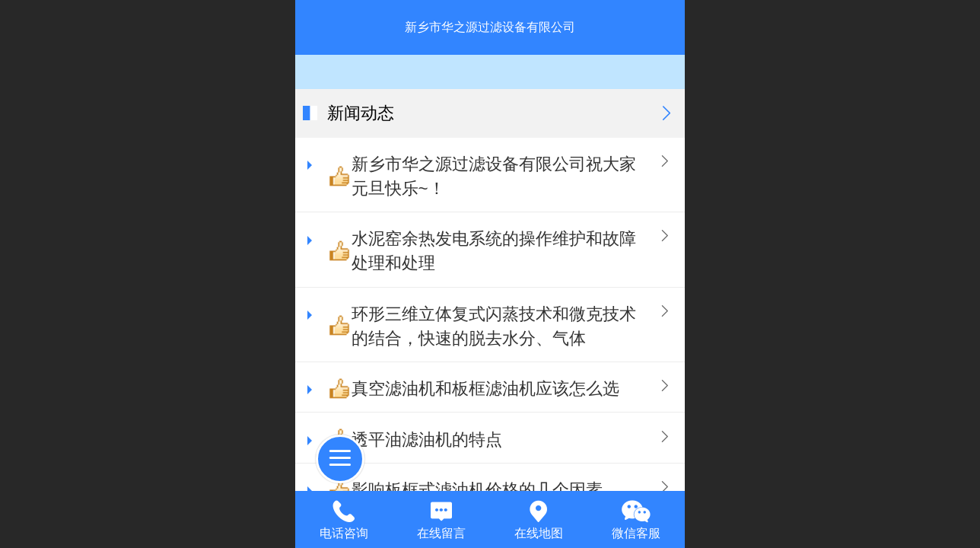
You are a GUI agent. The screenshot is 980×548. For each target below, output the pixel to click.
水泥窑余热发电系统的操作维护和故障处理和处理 (494, 251)
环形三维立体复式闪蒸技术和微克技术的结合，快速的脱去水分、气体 (494, 326)
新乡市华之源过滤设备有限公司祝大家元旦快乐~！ (494, 176)
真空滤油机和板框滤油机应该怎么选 (485, 389)
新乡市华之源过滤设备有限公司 (490, 27)
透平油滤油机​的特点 (427, 440)
